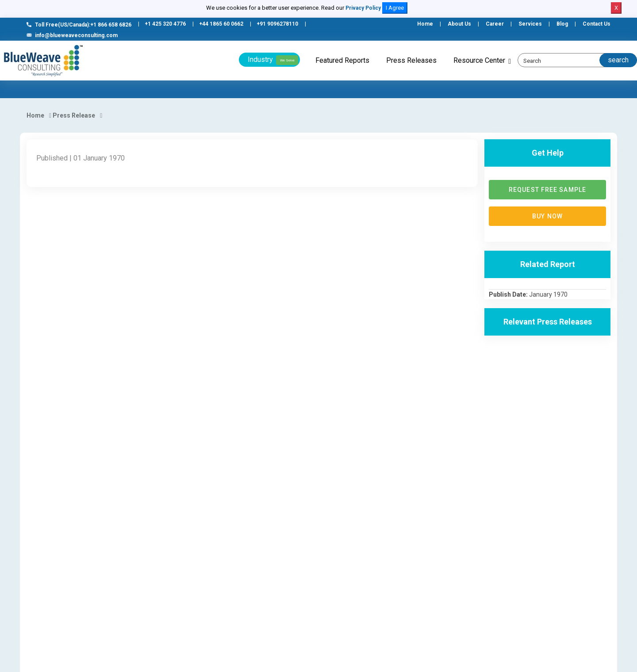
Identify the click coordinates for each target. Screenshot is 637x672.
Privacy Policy (363, 8)
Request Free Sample (547, 190)
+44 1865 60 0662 (221, 24)
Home (425, 24)
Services (530, 24)
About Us (459, 24)
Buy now (547, 216)
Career (495, 24)
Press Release (74, 115)
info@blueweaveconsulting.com (72, 35)
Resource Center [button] (479, 60)
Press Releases (411, 60)
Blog (562, 24)
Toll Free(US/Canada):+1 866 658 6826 (79, 25)
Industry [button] (273, 60)
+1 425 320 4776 (165, 24)
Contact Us (597, 24)
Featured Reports (342, 60)
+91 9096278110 (277, 24)
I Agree (395, 8)
